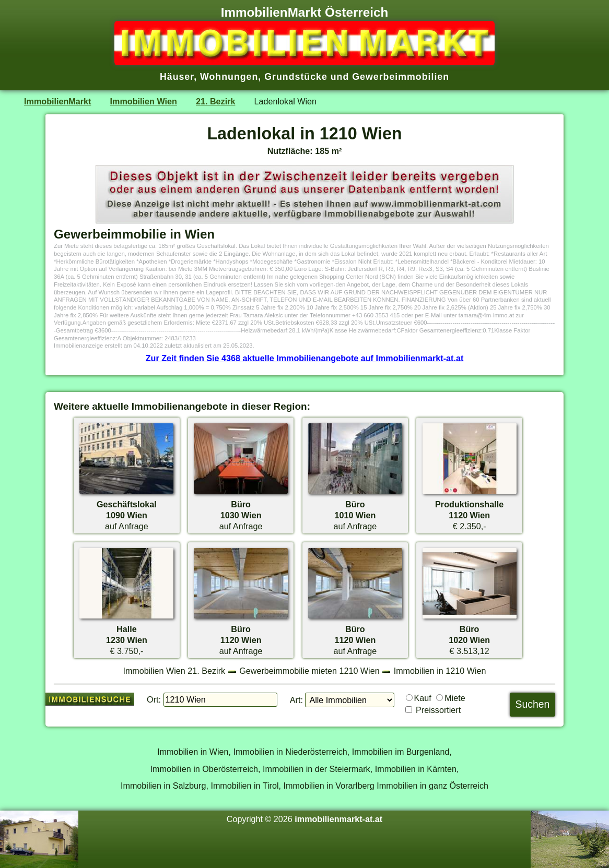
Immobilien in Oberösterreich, (206, 769)
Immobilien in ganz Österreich (432, 786)
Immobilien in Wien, (194, 752)
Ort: (154, 699)
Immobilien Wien (144, 101)
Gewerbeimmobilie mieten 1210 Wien (309, 671)
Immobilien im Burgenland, (402, 752)
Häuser (177, 77)
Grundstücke (296, 77)
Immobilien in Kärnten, (417, 769)
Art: (296, 700)
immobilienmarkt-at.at (338, 819)
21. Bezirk (215, 101)
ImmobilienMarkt (57, 101)
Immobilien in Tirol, (246, 786)
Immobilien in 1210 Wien (440, 671)
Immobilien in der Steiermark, (318, 769)
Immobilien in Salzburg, (165, 786)
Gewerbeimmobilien (401, 77)
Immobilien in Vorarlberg (329, 786)
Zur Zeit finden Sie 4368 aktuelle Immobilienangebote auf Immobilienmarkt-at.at (305, 358)
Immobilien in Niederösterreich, (292, 752)
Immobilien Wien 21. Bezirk (174, 671)
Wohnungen (229, 77)
